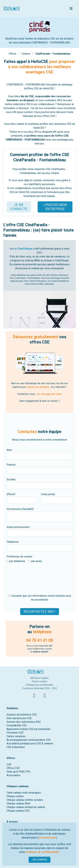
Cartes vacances (16, 736)
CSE (9, 764)
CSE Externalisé (16, 747)
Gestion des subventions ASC (24, 722)
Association (13, 775)
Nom (9, 450)
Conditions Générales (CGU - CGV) (40, 688)
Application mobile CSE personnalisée (28, 729)
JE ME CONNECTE (19, 207)
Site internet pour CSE (19, 718)
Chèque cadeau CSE (18, 811)
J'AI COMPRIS (39, 860)
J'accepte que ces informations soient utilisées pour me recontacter (39, 598)
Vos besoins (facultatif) (20, 509)
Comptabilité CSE (17, 725)
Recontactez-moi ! (40, 611)
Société (11, 479)
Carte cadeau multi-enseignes (24, 793)
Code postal (48, 494)
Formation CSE (15, 733)
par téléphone (16, 561)
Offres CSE (13, 768)
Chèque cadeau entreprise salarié (26, 807)
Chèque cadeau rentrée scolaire (25, 800)
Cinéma (26, 54)
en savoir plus (47, 838)
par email (35, 561)
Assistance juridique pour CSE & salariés (30, 743)
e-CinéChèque (24, 249)
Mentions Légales (39, 678)
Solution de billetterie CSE (22, 715)
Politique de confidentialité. (43, 852)
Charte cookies (40, 681)
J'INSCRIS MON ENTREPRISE (55, 207)
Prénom (11, 465)
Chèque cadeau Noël (18, 803)
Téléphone (13, 542)
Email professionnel (18, 527)
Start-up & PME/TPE (18, 772)
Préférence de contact (19, 557)
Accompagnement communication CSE (29, 740)
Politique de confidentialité (39, 685)
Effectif (11, 494)
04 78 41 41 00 (40, 640)
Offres (13, 54)
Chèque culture (15, 796)
